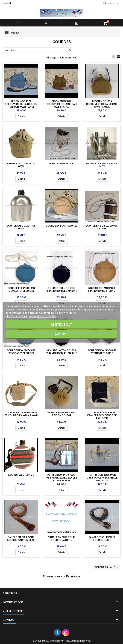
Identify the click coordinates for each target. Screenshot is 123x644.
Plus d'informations (17, 316)
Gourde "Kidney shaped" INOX (102, 165)
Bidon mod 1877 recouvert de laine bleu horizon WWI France (21, 104)
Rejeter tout (61, 324)
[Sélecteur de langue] (111, 3)
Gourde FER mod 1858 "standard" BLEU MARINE (61, 289)
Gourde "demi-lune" (61, 164)
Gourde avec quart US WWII (21, 227)
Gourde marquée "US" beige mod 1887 (61, 414)
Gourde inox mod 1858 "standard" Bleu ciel (21, 352)
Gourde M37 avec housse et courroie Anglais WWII (21, 414)
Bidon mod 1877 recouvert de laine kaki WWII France (61, 104)
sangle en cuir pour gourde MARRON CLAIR (21, 539)
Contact (7, 3)
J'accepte (62, 334)
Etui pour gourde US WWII (21, 165)
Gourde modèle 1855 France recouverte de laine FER (102, 415)
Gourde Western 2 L (21, 475)
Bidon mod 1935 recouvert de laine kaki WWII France (102, 104)
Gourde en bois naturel (61, 226)
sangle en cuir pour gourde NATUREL (61, 539)
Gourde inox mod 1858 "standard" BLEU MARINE (61, 352)
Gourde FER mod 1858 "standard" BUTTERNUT (102, 289)
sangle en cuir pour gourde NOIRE (102, 539)
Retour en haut (107, 567)
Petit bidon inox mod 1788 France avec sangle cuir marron (61, 478)
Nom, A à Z (39, 50)
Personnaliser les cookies (43, 316)
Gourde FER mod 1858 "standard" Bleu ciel (21, 289)
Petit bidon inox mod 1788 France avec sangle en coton (102, 478)
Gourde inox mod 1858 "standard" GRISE (102, 352)
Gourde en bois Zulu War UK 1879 (102, 227)
